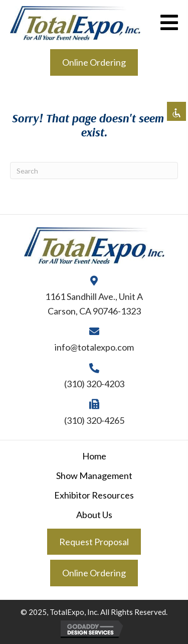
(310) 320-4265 (94, 420)
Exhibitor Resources (94, 495)
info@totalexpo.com (94, 347)
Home (94, 456)
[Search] (94, 171)
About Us (94, 515)
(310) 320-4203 (94, 384)
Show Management (94, 475)
